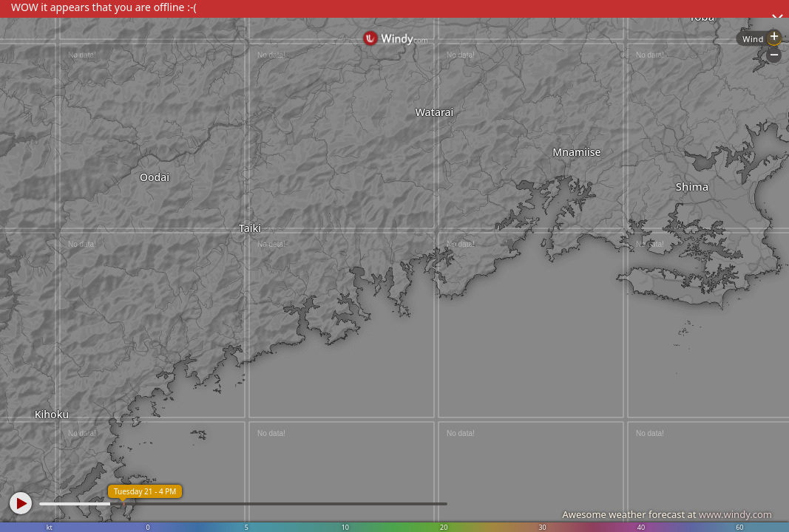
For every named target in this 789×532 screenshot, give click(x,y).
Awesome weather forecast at (667, 514)
